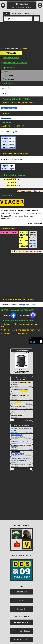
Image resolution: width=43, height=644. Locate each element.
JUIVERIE (24, 391)
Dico (6, 48)
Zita (25, 411)
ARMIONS (18, 402)
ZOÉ (24, 395)
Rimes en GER (6, 118)
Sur (8, 315)
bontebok (14, 447)
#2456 (29, 464)
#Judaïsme (22, 389)
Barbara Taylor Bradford (18, 436)
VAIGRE (33, 243)
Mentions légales (22, 591)
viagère (12, 144)
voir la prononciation (9, 108)
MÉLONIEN (19, 406)
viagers (12, 141)
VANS (20, 415)
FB (21, 630)
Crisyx (13, 428)
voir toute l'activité (28, 420)
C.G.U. (22, 600)
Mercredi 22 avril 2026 (17, 453)
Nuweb (26, 639)
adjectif (14, 132)
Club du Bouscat (16, 451)
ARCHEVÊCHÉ (27, 383)
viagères (12, 147)
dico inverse (38, 191)
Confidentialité (21, 608)
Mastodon (27, 630)
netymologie (14, 445)
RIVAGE (33, 241)
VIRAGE (33, 246)
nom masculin (17, 159)
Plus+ (31, 386)
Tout (27, 403)
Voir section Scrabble (14, 62)
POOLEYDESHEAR (17, 434)
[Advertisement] (21, 34)
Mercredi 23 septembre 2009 (23, 305)
